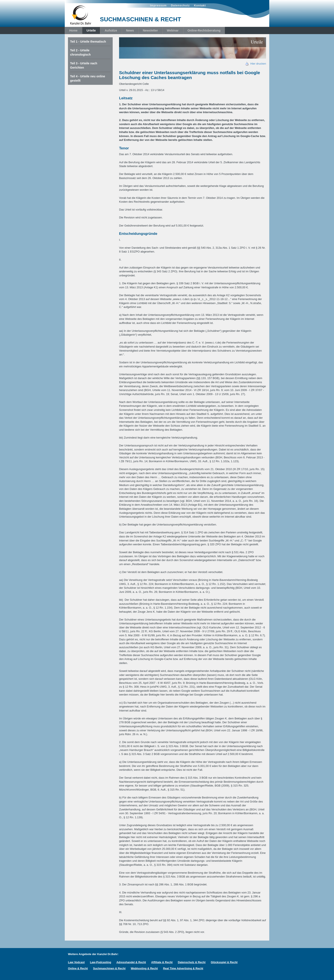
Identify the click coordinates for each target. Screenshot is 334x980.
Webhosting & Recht (144, 968)
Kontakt (200, 5)
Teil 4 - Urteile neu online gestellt (88, 78)
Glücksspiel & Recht (224, 962)
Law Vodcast (76, 962)
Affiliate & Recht (162, 962)
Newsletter (150, 30)
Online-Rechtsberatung (204, 30)
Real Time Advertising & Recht (183, 968)
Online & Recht (78, 968)
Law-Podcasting (101, 962)
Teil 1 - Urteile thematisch (88, 42)
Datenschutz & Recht (192, 962)
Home (73, 30)
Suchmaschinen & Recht (109, 968)
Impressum (158, 5)
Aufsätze (111, 30)
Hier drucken (256, 64)
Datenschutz (180, 5)
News (130, 30)
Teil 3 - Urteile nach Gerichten (84, 65)
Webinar (173, 30)
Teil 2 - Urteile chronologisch (80, 52)
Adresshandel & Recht (131, 962)
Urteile (91, 30)
